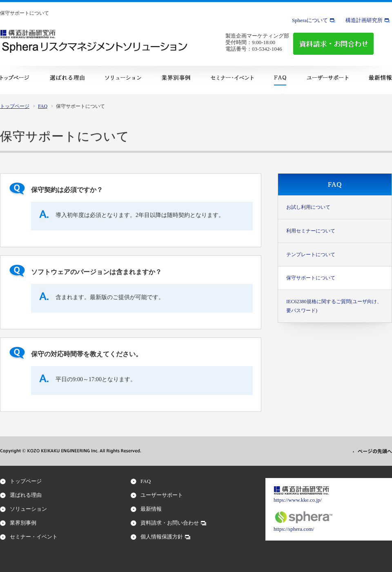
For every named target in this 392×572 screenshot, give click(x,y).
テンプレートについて (311, 255)
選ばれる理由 (26, 495)
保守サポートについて (311, 278)
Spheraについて (310, 20)
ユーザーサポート (162, 495)
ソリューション (28, 509)
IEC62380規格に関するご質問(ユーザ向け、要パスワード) (334, 306)
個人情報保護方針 (162, 537)
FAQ (43, 106)
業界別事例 (23, 523)
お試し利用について (308, 207)
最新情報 (151, 509)
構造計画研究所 (364, 20)
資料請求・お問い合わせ (170, 523)
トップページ (15, 106)
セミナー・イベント (34, 537)
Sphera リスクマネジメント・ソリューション (94, 47)
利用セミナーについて (311, 231)
